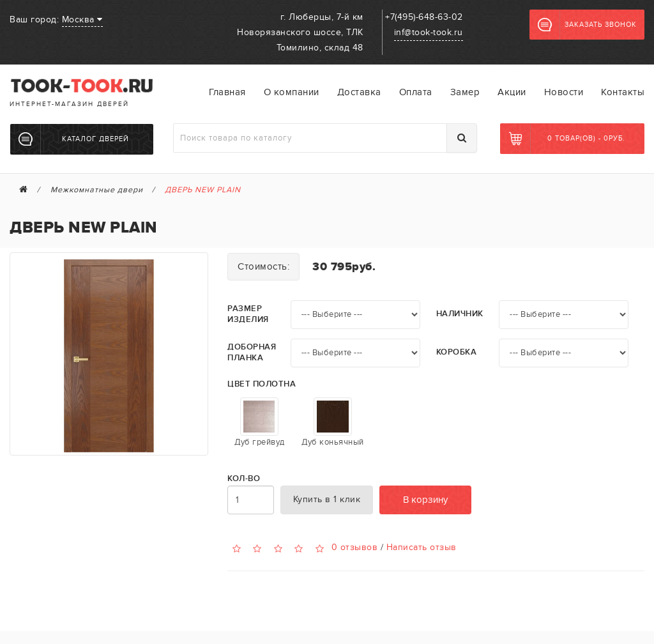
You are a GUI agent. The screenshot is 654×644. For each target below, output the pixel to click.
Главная (227, 92)
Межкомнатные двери (97, 190)
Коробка (457, 352)
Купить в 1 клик (327, 499)
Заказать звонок (587, 25)
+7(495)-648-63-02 (424, 17)
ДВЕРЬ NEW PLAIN (203, 190)
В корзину (425, 500)
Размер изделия (248, 314)
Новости (564, 92)
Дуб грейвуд (260, 422)
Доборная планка (252, 352)
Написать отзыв (422, 547)
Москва (82, 19)
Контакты (623, 92)
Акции (512, 92)
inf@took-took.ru (429, 32)
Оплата (416, 92)
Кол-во (244, 479)
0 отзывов (355, 547)
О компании (292, 92)
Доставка (359, 92)
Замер (465, 92)
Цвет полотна (262, 384)
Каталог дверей (74, 139)
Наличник (460, 314)
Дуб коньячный (333, 422)
